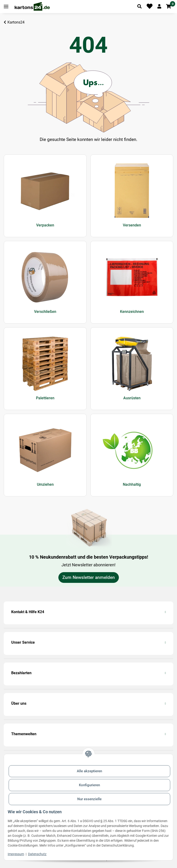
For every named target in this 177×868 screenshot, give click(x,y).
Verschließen (45, 312)
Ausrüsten (132, 398)
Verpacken (45, 225)
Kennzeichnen (132, 312)
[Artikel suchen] (140, 7)
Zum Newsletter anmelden (89, 578)
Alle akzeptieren (89, 771)
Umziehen (45, 484)
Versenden (132, 225)
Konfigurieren (89, 785)
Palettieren (45, 398)
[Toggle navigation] (6, 7)
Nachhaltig (132, 484)
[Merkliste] (150, 7)
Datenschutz (37, 854)
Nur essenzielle (89, 799)
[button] (159, 7)
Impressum (16, 854)
